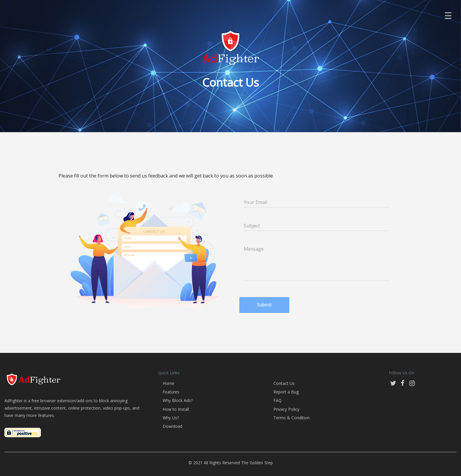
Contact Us (284, 383)
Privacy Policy (286, 409)
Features (171, 392)
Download (172, 426)
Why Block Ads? (178, 400)
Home (168, 383)
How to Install (176, 409)
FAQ (278, 400)
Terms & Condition (292, 418)
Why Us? (171, 418)
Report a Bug (286, 392)
